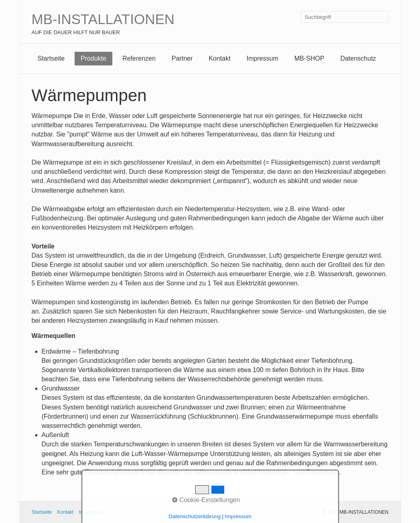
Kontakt (219, 58)
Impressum (263, 58)
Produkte (93, 58)
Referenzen (139, 58)
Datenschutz (358, 58)
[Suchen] (383, 17)
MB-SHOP (309, 58)
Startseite (51, 58)
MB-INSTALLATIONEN (103, 19)
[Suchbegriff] (345, 17)
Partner (182, 58)
